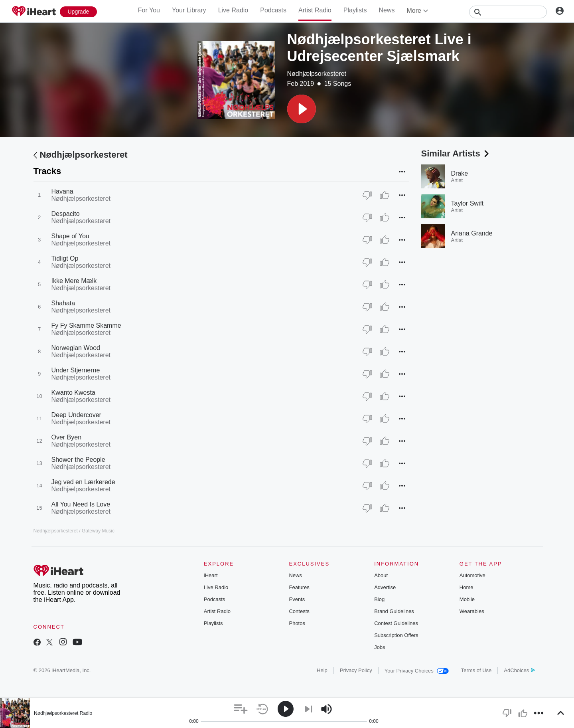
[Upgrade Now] (79, 12)
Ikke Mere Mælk (74, 281)
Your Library (189, 10)
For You (149, 10)
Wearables (472, 611)
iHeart (211, 575)
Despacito (66, 214)
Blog (379, 599)
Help (322, 670)
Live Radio (233, 10)
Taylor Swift (467, 203)
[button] (302, 109)
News (387, 10)
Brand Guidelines (394, 611)
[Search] (508, 12)
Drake (460, 173)
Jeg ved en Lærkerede (83, 482)
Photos (297, 623)
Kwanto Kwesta (73, 393)
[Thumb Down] (367, 195)
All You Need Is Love (81, 504)
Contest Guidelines (396, 623)
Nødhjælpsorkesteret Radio (63, 713)
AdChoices (519, 670)
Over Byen (67, 437)
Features (299, 587)
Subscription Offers (396, 635)
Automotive (472, 575)
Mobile (467, 599)
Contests (299, 611)
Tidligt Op (65, 258)
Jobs (380, 647)
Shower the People (78, 460)
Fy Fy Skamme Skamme (86, 325)
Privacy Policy (356, 670)
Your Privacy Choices (417, 671)
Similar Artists (456, 153)
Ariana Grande (472, 233)
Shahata (63, 303)
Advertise (385, 587)
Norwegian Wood (76, 348)
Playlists (355, 10)
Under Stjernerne (76, 370)
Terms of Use (476, 670)
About (381, 575)
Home (466, 587)
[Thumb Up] (385, 195)
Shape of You (70, 236)
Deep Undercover (76, 415)
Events (297, 599)
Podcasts (273, 10)
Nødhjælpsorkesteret (317, 74)
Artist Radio (315, 10)
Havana (62, 191)
